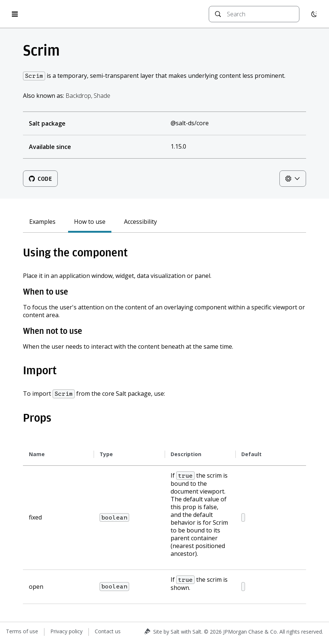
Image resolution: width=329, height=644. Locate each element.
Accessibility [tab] (140, 222)
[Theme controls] (293, 179)
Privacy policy (66, 631)
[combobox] (260, 14)
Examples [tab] (42, 222)
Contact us (108, 631)
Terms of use (22, 631)
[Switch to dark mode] (314, 14)
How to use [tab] (90, 222)
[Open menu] (15, 14)
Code (40, 179)
